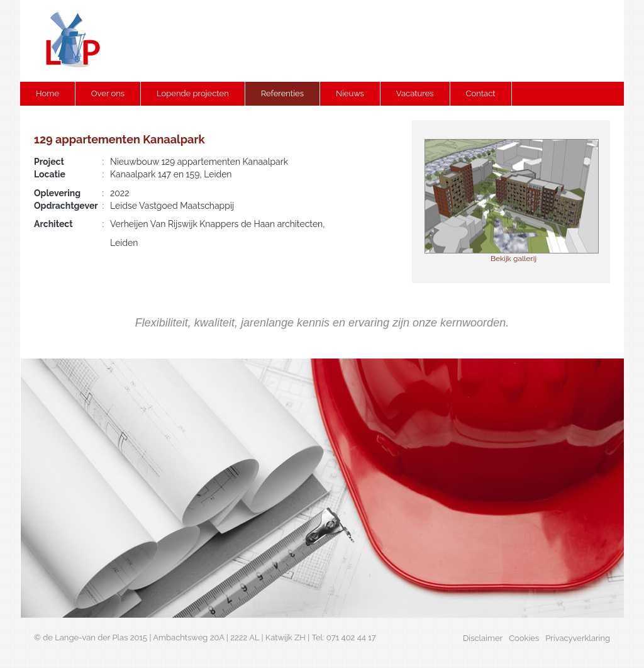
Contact (481, 93)
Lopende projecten (193, 93)
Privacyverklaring (578, 638)
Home (47, 93)
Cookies (524, 638)
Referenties (282, 93)
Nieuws (350, 93)
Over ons (108, 93)
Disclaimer (483, 638)
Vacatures (415, 93)
